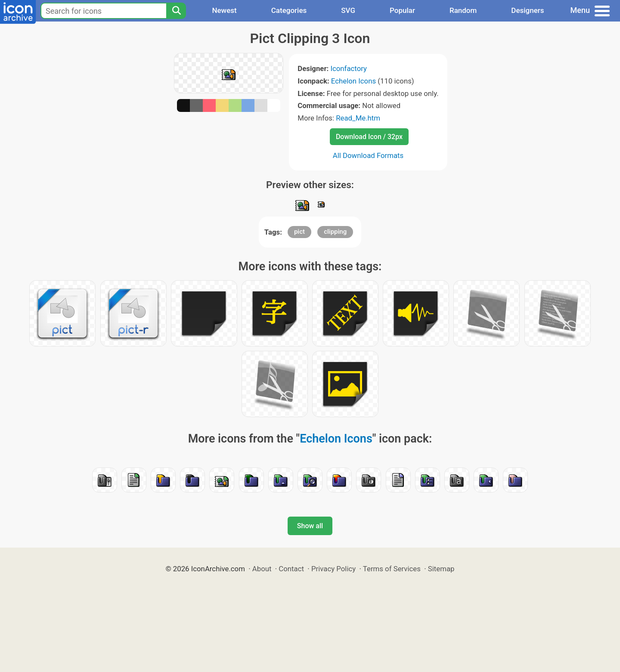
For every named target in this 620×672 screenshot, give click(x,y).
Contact (291, 569)
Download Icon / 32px (369, 137)
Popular (402, 10)
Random (463, 10)
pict (299, 232)
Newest (224, 10)
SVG (348, 10)
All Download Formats (368, 155)
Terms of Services (392, 569)
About (262, 569)
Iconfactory (349, 68)
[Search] (176, 11)
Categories (289, 10)
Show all (310, 526)
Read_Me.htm (358, 118)
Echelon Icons (353, 81)
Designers (527, 10)
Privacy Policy (333, 569)
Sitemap (441, 569)
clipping (335, 232)
